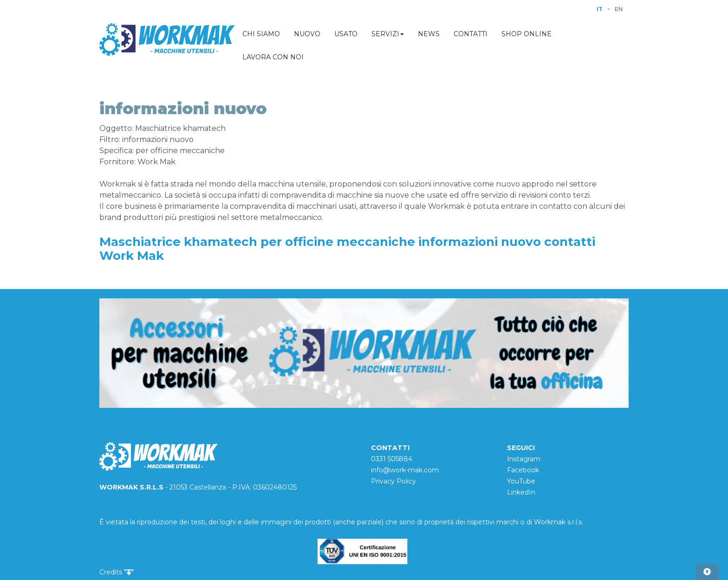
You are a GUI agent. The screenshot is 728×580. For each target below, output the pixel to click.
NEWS (429, 34)
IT (600, 9)
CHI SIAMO (261, 34)
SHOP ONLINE (526, 34)
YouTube (521, 481)
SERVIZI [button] (388, 34)
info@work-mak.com (405, 470)
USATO (346, 34)
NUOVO (307, 34)
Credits (117, 572)
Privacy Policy (393, 481)
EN (619, 9)
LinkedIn (521, 492)
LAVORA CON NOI (273, 57)
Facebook (523, 470)
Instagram (524, 459)
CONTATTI (471, 34)
